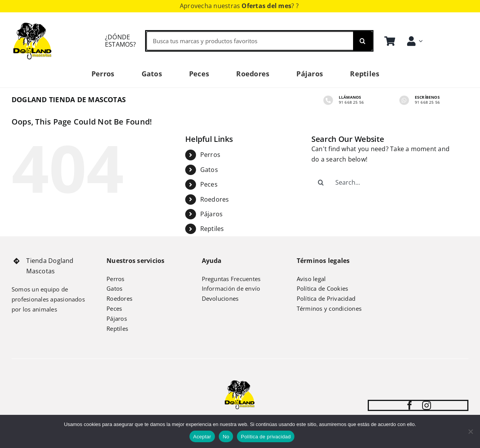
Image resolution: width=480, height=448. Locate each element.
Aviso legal (311, 279)
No (226, 437)
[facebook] (410, 405)
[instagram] (427, 405)
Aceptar (202, 437)
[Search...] (384, 182)
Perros (210, 155)
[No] (470, 431)
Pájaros (212, 214)
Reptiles (212, 229)
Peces (209, 184)
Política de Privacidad (326, 298)
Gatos (209, 170)
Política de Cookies (323, 288)
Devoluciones (220, 298)
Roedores (215, 199)
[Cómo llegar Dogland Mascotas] (109, 41)
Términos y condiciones (329, 308)
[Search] (363, 41)
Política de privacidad (266, 437)
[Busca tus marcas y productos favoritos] (250, 41)
